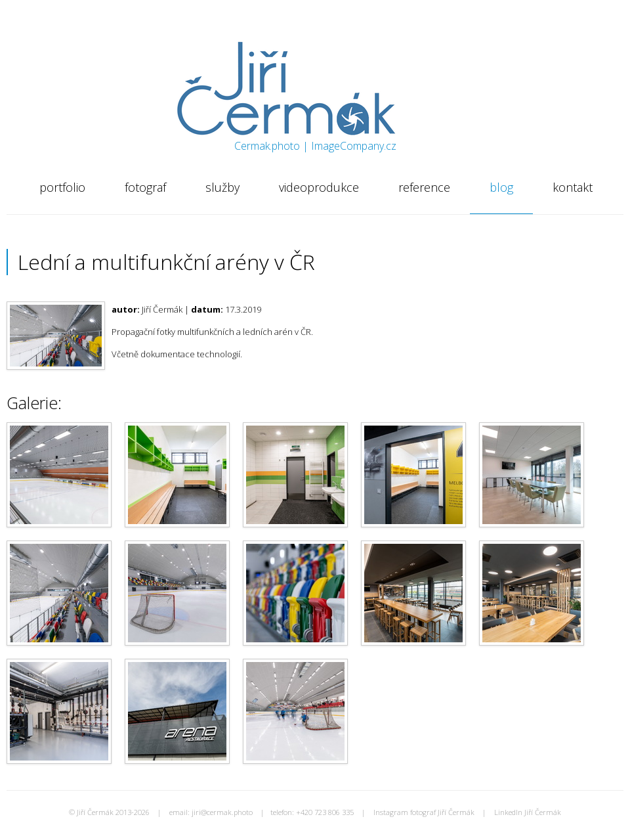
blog (501, 187)
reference (424, 187)
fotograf (145, 187)
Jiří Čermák (228, 56)
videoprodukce (319, 187)
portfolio (62, 187)
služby (222, 187)
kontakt (573, 187)
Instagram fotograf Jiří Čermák (424, 812)
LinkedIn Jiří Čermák (528, 812)
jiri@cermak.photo (222, 812)
